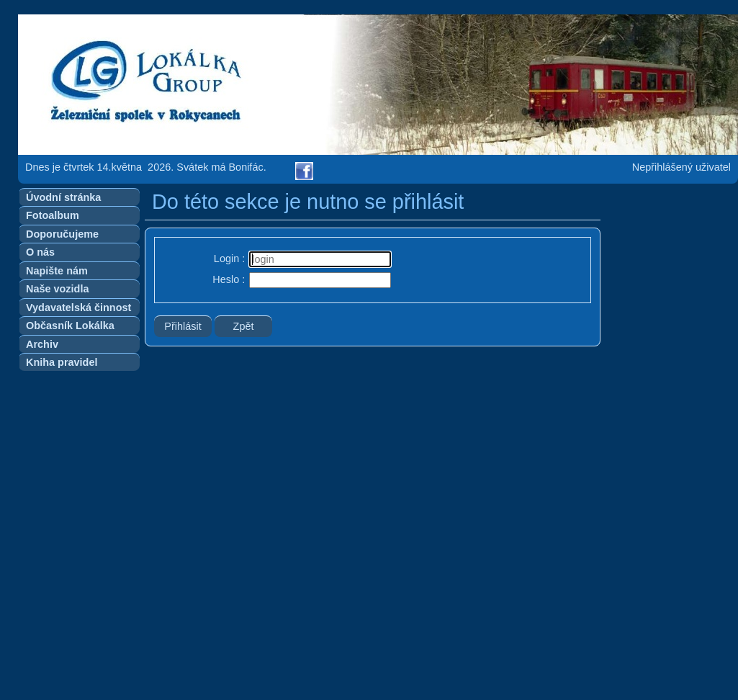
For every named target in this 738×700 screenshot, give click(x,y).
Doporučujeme (62, 234)
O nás (40, 252)
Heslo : (229, 279)
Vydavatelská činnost (78, 308)
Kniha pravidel (62, 362)
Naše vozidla (57, 289)
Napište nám (57, 271)
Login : (229, 259)
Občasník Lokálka (70, 326)
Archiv (42, 344)
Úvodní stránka (63, 197)
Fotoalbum (53, 215)
